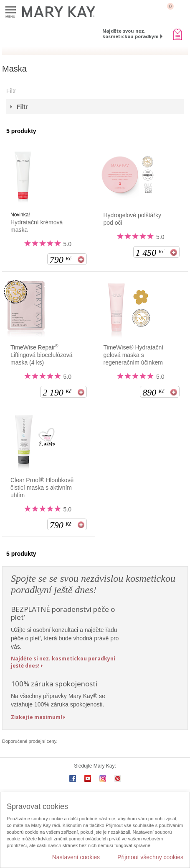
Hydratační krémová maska (37, 226)
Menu (11, 10)
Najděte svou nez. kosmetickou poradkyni (130, 33)
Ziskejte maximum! (37, 717)
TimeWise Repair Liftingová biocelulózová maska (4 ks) (42, 355)
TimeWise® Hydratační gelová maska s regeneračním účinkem (134, 355)
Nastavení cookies (76, 857)
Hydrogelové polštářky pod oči (133, 219)
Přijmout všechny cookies (150, 857)
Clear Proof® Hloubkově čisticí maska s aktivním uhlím (42, 488)
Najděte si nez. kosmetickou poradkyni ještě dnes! (63, 662)
